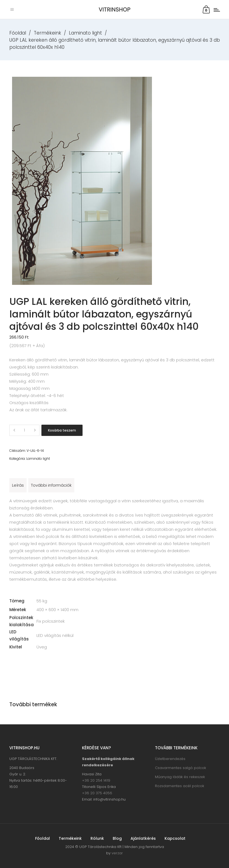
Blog (117, 838)
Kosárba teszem (62, 430)
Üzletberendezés (170, 759)
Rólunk (97, 838)
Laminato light (85, 33)
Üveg (42, 647)
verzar (117, 853)
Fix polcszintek (51, 621)
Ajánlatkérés (143, 838)
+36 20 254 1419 (96, 780)
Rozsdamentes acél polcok (179, 786)
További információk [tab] (51, 485)
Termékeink (47, 33)
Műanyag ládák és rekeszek (180, 777)
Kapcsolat (175, 838)
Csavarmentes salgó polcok (180, 768)
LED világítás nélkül (55, 635)
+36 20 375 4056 (97, 793)
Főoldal (18, 33)
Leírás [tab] (18, 485)
